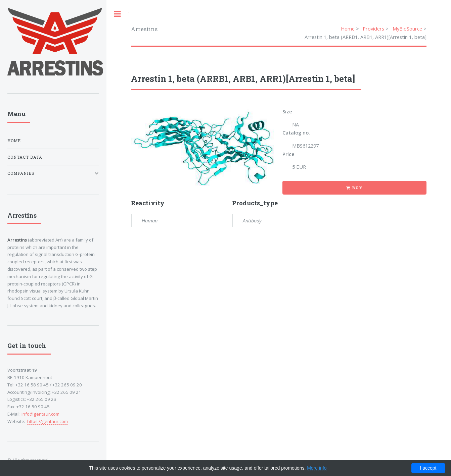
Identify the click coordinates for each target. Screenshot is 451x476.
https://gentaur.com (48, 421)
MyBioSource (408, 29)
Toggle (118, 14)
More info (317, 468)
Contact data (25, 157)
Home (348, 29)
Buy (357, 188)
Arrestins (144, 29)
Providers (374, 29)
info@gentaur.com (40, 414)
